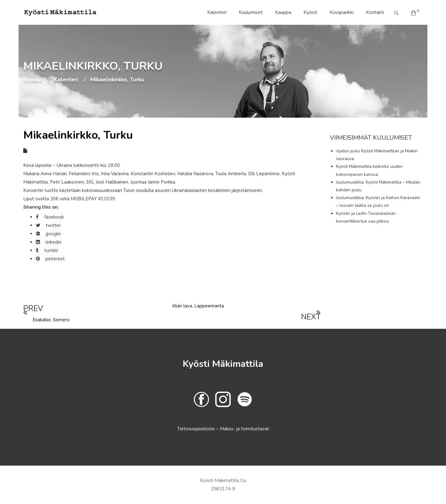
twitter (48, 225)
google (48, 234)
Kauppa (283, 12)
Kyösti (310, 12)
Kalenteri (217, 12)
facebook (50, 217)
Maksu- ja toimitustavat (245, 429)
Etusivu (32, 80)
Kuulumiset (251, 12)
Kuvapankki (342, 12)
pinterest (50, 259)
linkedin (49, 242)
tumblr (47, 250)
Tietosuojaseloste (197, 429)
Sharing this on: (41, 207)
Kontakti (375, 12)
